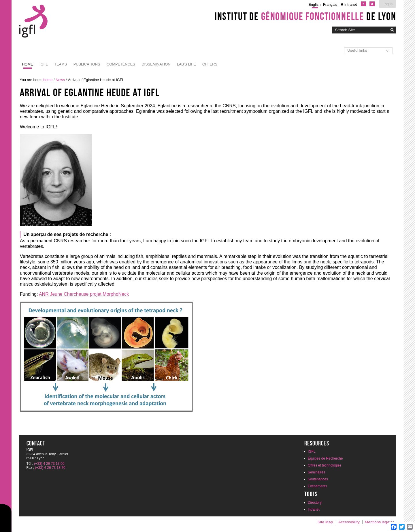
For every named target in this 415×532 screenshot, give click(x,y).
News (60, 80)
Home (27, 64)
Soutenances (318, 479)
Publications (87, 64)
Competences (121, 64)
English (314, 4)
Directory (315, 503)
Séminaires (316, 472)
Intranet (351, 4)
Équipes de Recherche (325, 458)
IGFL (44, 64)
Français (330, 4)
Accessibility (349, 522)
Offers (210, 64)
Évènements (317, 486)
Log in (387, 4)
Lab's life (186, 64)
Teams (61, 64)
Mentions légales (380, 522)
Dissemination (156, 64)
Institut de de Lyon (305, 16)
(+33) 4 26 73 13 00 (49, 464)
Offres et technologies (325, 465)
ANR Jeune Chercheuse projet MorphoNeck (84, 294)
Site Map (325, 522)
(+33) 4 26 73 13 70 (50, 468)
